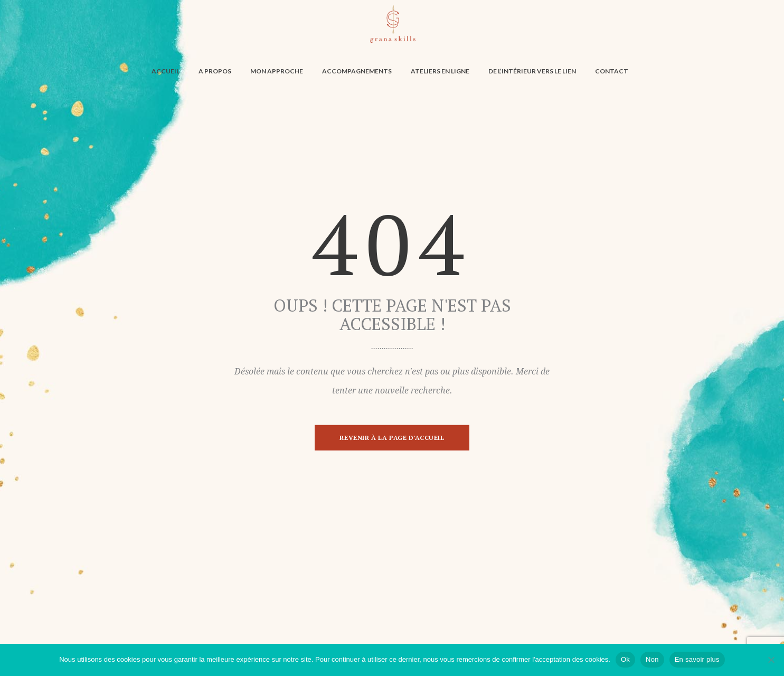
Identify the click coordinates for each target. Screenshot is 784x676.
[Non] (771, 660)
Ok (625, 659)
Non (652, 659)
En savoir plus (697, 659)
